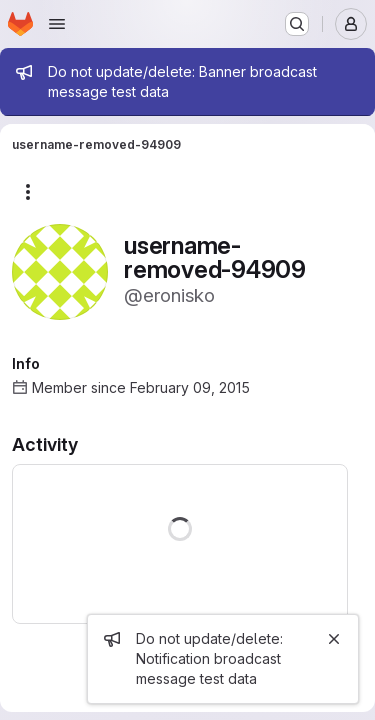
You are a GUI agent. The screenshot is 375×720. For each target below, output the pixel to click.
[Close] (334, 639)
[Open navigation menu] (57, 24)
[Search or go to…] (297, 24)
